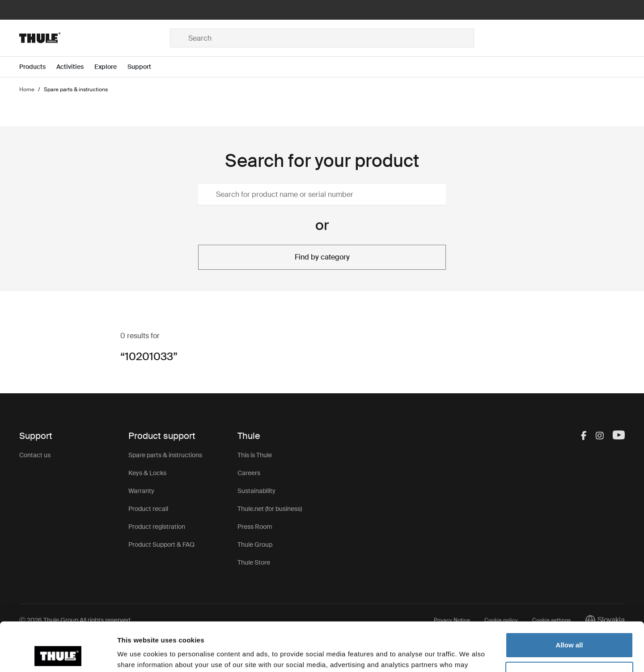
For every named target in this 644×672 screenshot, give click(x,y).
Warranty (141, 491)
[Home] (95, 38)
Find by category (322, 257)
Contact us (35, 455)
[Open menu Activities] (75, 67)
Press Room (255, 527)
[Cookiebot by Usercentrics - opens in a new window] (58, 655)
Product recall (148, 509)
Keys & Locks (147, 473)
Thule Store (254, 562)
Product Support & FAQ (161, 544)
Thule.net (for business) (270, 509)
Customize (570, 628)
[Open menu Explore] (111, 67)
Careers (249, 473)
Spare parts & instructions (165, 455)
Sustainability (256, 491)
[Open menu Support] (145, 67)
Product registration (157, 527)
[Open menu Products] (38, 67)
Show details (138, 654)
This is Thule (255, 455)
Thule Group (255, 544)
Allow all (570, 599)
